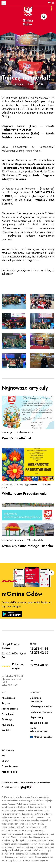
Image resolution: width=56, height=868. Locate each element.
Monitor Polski (10, 772)
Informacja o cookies (41, 707)
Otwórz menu (4, 3)
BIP (53, 3)
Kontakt (6, 730)
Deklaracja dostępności (36, 699)
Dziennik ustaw (10, 766)
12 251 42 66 (39, 653)
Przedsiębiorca (10, 709)
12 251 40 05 (39, 665)
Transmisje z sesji (39, 723)
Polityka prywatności (41, 712)
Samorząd (7, 719)
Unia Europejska (43, 737)
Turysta (6, 703)
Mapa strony (37, 717)
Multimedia (8, 725)
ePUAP (5, 761)
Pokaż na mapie (18, 666)
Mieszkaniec (8, 698)
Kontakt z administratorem (39, 730)
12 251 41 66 (39, 649)
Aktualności (8, 714)
